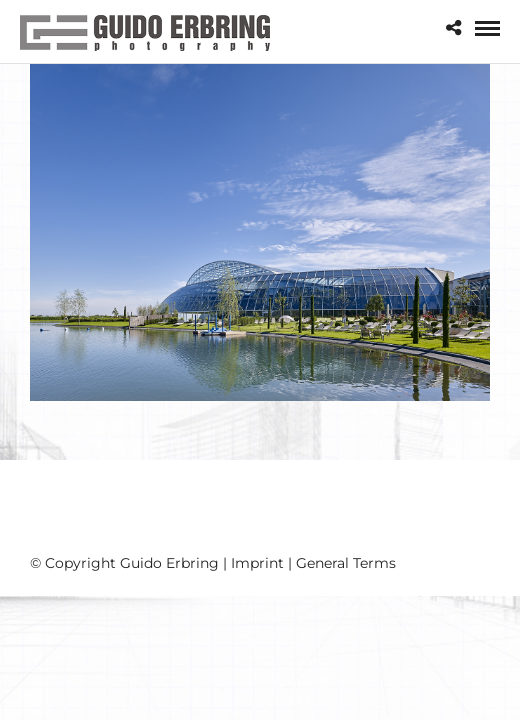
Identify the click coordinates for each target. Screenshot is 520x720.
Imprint (257, 563)
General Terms (346, 563)
